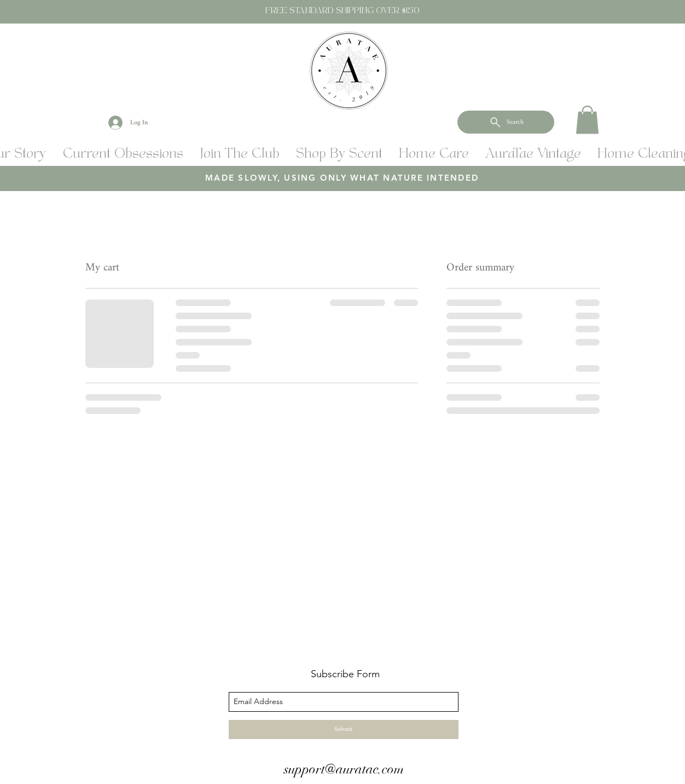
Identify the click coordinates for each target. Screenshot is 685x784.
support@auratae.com (344, 769)
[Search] (506, 122)
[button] (587, 120)
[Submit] (344, 730)
